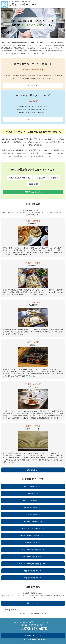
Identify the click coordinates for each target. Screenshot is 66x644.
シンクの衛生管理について (33, 515)
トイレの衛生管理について (33, 486)
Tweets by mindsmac (10, 610)
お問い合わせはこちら (33, 635)
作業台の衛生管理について (33, 500)
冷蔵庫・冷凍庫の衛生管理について (33, 536)
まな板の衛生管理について (33, 543)
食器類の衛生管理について (33, 557)
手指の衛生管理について (33, 578)
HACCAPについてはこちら (33, 192)
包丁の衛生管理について (33, 571)
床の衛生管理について (33, 493)
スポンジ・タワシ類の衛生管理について (33, 564)
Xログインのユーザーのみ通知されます (33, 614)
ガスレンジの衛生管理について (33, 529)
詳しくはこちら (33, 85)
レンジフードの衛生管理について (33, 522)
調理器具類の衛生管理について (33, 550)
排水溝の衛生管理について (33, 508)
